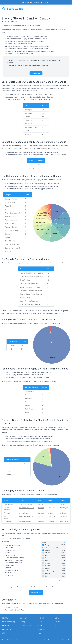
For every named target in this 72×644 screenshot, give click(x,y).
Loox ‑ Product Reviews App (30, 301)
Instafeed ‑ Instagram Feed (29, 284)
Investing (5, 625)
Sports (7, 209)
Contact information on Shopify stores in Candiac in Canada (26, 39)
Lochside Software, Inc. (11, 640)
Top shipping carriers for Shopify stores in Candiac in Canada (26, 49)
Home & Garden (11, 202)
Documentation (25, 625)
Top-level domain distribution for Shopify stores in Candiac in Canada (29, 51)
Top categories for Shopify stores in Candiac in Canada (24, 41)
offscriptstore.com (26, 504)
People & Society (11, 227)
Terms (57, 625)
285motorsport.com (26, 516)
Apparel (8, 206)
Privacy (58, 622)
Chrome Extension (43, 2)
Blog (39, 633)
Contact (40, 625)
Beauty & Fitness (11, 199)
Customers (41, 629)
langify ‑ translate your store (30, 287)
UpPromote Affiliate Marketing (31, 291)
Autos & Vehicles (11, 220)
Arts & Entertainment (12, 213)
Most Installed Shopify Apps (15, 610)
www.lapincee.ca (25, 522)
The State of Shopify (12, 607)
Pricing (22, 622)
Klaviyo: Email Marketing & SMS (31, 273)
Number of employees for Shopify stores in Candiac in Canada (27, 46)
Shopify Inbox (25, 280)
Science (8, 251)
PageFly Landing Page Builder (31, 305)
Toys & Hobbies (11, 241)
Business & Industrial (12, 248)
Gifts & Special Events (13, 244)
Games (7, 234)
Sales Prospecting (9, 622)
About (40, 622)
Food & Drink (10, 216)
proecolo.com (24, 513)
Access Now (36, 73)
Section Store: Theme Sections (31, 294)
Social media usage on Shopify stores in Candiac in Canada (26, 36)
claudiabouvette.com (26, 508)
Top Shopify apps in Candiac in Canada (19, 44)
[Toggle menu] (69, 9)
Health (7, 237)
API (4, 633)
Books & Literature (12, 230)
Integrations (6, 629)
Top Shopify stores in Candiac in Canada (19, 54)
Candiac (41, 504)
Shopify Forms (25, 298)
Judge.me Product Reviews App (31, 277)
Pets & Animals (10, 223)
